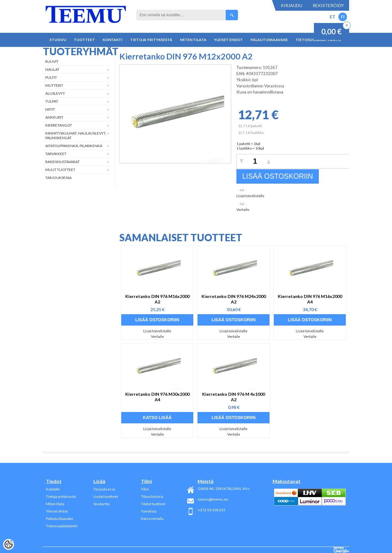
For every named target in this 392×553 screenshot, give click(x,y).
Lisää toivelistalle (250, 196)
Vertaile (243, 210)
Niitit (50, 109)
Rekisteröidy (328, 5)
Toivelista (149, 511)
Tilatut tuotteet (153, 504)
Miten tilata (193, 40)
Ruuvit (52, 61)
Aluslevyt (55, 93)
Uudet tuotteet (106, 496)
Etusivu (58, 40)
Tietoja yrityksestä (151, 40)
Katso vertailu (152, 519)
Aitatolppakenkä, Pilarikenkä (74, 146)
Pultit (51, 77)
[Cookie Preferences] (9, 544)
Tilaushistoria (152, 496)
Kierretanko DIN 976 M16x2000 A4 (310, 299)
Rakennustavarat (62, 162)
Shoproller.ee (341, 550)
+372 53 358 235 (212, 510)
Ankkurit (54, 117)
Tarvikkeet (56, 154)
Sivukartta (102, 504)
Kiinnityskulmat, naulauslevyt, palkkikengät (76, 135)
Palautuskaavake (269, 40)
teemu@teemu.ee (213, 499)
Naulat (52, 69)
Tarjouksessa (58, 178)
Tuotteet (84, 40)
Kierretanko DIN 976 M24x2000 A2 (234, 299)
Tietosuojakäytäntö (62, 526)
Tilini (145, 489)
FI (343, 17)
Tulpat (52, 101)
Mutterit (54, 85)
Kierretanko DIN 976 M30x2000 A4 (157, 397)
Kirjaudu (292, 5)
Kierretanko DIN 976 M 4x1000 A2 (234, 397)
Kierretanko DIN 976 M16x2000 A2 (157, 299)
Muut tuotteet (60, 170)
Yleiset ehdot (228, 40)
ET (333, 17)
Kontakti (113, 40)
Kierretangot (59, 125)
